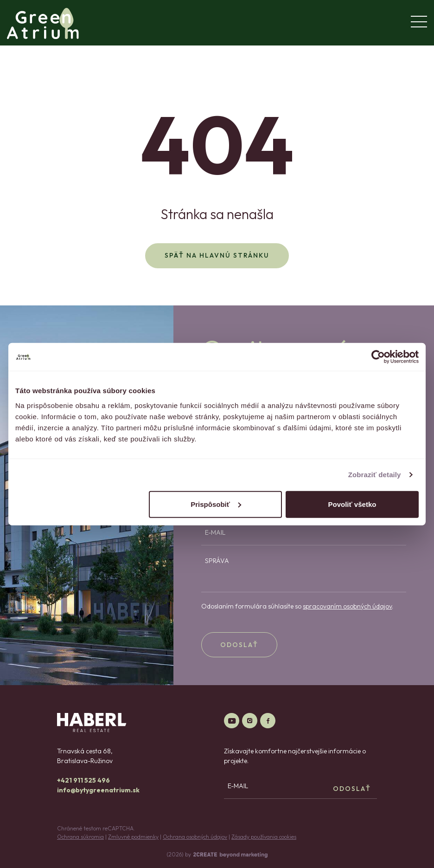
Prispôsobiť (216, 504)
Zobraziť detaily (375, 475)
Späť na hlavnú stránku (217, 255)
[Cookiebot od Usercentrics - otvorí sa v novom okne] (378, 357)
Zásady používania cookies (264, 837)
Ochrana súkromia (80, 837)
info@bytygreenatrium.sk (98, 790)
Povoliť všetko (352, 504)
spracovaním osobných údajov (347, 606)
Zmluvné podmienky (133, 837)
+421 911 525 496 (83, 780)
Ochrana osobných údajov (195, 837)
